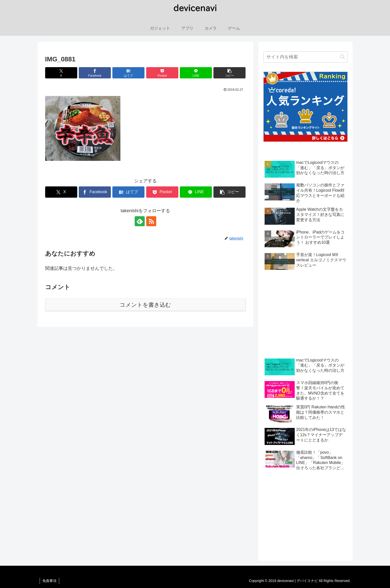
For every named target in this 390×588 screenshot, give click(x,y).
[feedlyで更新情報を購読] (140, 221)
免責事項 (49, 581)
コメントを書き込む (145, 305)
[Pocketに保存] (162, 73)
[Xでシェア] (61, 73)
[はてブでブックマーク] (128, 73)
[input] (305, 57)
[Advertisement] (305, 315)
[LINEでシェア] (196, 73)
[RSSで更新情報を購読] (151, 221)
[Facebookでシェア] (95, 73)
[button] (229, 73)
